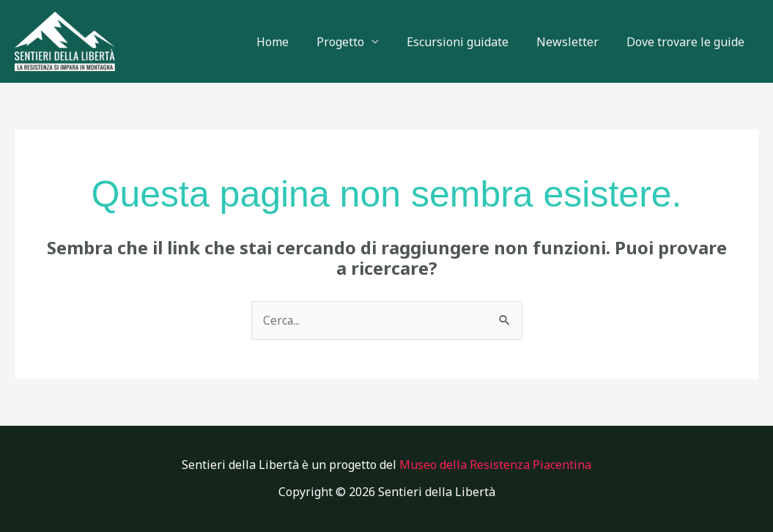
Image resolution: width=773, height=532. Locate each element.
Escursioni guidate (469, 42)
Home (292, 42)
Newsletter (574, 42)
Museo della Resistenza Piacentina (495, 465)
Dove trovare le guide (688, 42)
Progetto (356, 42)
